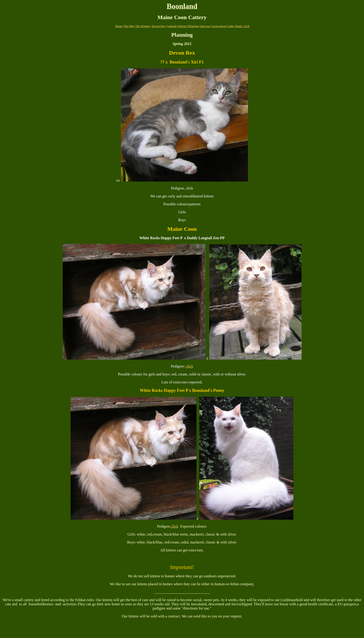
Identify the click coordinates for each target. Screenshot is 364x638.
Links (231, 26)
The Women (143, 26)
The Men (129, 26)
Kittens (182, 26)
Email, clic (241, 26)
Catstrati (172, 26)
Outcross (205, 26)
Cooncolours (219, 26)
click (189, 366)
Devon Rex (159, 26)
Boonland (182, 6)
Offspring (193, 26)
